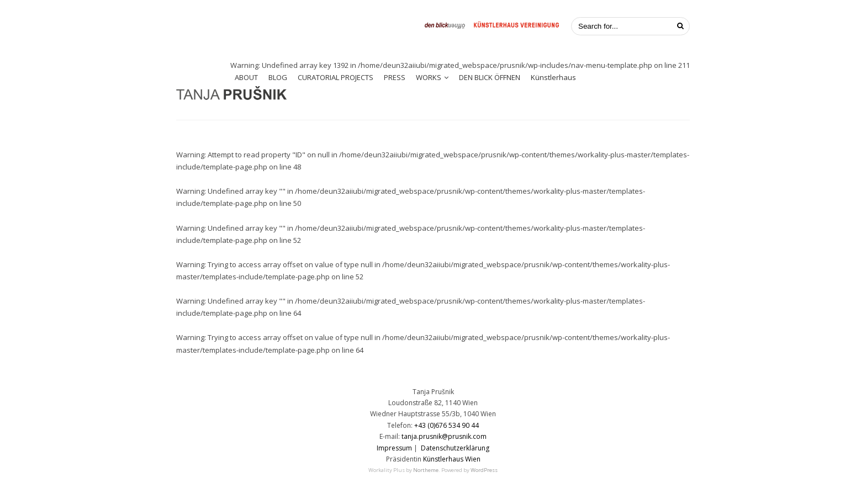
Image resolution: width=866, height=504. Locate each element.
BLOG (278, 77)
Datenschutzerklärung (455, 448)
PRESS (395, 77)
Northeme (426, 470)
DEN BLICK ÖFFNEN (490, 77)
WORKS (429, 77)
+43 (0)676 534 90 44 (447, 425)
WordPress (484, 470)
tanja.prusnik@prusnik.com (444, 436)
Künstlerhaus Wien (452, 459)
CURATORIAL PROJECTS (336, 77)
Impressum (394, 448)
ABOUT (246, 77)
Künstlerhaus (553, 77)
